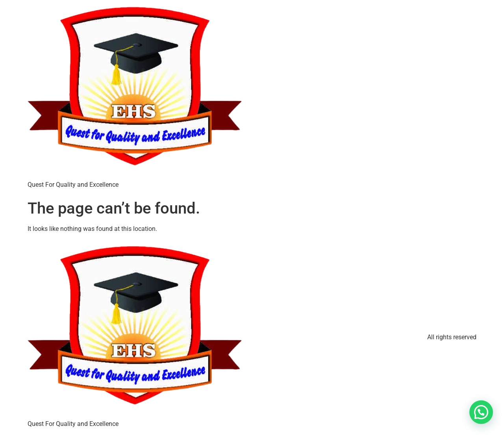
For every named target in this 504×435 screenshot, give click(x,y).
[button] (481, 412)
